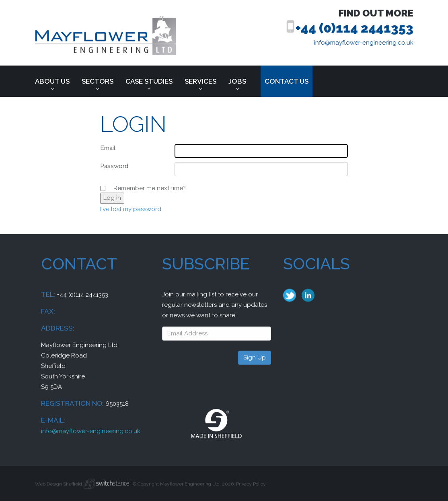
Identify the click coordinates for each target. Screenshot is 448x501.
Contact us (287, 81)
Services (200, 81)
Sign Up (255, 364)
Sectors (98, 81)
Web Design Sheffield (59, 487)
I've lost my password (131, 209)
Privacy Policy (251, 487)
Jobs (237, 81)
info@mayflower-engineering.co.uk (368, 43)
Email (108, 148)
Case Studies (149, 81)
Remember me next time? (150, 188)
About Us (52, 81)
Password (114, 166)
